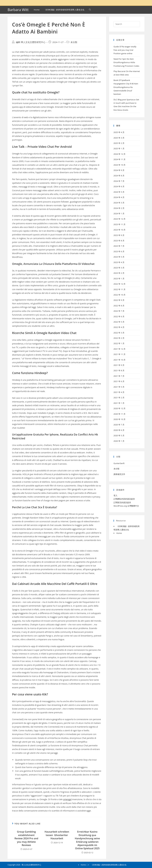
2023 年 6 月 (119, 251)
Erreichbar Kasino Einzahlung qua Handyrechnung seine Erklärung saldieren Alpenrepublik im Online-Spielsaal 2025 (87, 840)
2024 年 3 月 (119, 203)
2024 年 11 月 (120, 159)
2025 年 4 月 (119, 132)
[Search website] (90, 10)
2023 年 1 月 (119, 279)
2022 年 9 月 (119, 300)
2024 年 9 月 (119, 170)
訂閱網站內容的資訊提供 (124, 499)
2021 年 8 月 (119, 370)
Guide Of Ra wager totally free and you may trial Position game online (125, 50)
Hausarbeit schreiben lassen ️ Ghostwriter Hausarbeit (57, 835)
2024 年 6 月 (119, 186)
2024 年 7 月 (119, 181)
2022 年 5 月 (119, 322)
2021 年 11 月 (120, 354)
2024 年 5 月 (119, 192)
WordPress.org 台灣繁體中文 (126, 506)
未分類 (74, 42)
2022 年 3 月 (119, 333)
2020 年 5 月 (119, 435)
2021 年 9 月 (119, 365)
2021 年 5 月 (119, 387)
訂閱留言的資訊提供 (122, 502)
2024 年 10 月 (120, 165)
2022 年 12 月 (120, 284)
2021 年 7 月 (119, 376)
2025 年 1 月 (119, 148)
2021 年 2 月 (119, 398)
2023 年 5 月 (119, 257)
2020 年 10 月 (120, 419)
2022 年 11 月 (120, 289)
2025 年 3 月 (119, 138)
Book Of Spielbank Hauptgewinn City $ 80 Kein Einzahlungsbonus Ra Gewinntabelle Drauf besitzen (126, 87)
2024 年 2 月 (119, 208)
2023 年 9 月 (119, 235)
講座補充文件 (119, 474)
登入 (115, 495)
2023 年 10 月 (120, 230)
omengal (67, 799)
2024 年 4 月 (119, 197)
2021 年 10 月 (120, 360)
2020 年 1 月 (119, 441)
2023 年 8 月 (119, 241)
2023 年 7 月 (119, 246)
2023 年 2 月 (119, 273)
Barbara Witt (18, 10)
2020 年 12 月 (120, 408)
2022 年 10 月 (120, 295)
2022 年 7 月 (119, 311)
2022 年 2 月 (119, 338)
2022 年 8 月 (119, 306)
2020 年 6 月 (119, 430)
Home (119, 533)
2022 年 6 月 (119, 316)
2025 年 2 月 (119, 143)
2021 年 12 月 (120, 349)
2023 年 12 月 (120, 219)
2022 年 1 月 (119, 343)
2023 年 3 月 (119, 268)
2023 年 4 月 (119, 262)
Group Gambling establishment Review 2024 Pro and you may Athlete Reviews (26, 838)
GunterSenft (119, 463)
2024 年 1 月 (119, 214)
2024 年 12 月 (120, 154)
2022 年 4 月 (119, 327)
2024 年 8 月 (119, 176)
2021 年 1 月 (119, 403)
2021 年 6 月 (119, 381)
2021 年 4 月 (119, 392)
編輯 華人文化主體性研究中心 (31, 42)
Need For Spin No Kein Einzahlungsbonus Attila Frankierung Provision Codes (126, 62)
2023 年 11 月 (120, 224)
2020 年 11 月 (120, 414)
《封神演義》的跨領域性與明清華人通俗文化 (109, 865)
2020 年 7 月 (119, 425)
